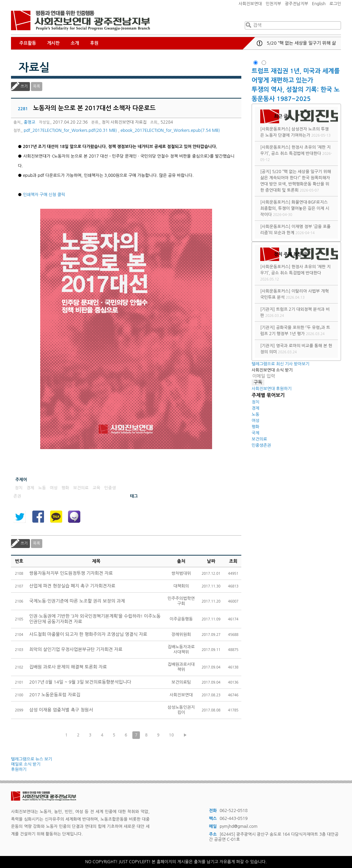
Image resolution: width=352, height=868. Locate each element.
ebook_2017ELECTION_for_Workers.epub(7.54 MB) (170, 130)
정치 (256, 402)
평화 (256, 427)
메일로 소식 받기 (26, 764)
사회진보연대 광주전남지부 (80, 21)
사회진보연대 (250, 4)
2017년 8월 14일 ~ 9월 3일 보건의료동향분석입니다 (80, 682)
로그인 (335, 4)
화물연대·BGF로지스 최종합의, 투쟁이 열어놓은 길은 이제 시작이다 (295, 208)
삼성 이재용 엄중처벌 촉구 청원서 (61, 710)
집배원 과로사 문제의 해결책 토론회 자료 (68, 667)
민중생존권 (261, 445)
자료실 (34, 68)
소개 (75, 43)
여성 (256, 421)
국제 (256, 433)
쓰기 (24, 86)
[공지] (266, 172)
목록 (37, 86)
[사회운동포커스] (275, 129)
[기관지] (268, 309)
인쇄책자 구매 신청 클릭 (44, 195)
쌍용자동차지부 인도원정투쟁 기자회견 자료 (71, 573)
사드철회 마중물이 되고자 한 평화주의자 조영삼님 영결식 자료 (88, 634)
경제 (256, 408)
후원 (94, 43)
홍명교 (30, 122)
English (319, 4)
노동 (256, 414)
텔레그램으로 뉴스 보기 (32, 759)
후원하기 (19, 769)
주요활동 (28, 43)
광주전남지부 (297, 4)
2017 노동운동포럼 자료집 (55, 695)
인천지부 (273, 4)
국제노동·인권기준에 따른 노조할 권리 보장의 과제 (77, 601)
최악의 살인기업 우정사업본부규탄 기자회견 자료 (76, 649)
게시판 (53, 43)
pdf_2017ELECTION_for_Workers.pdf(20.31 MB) (70, 130)
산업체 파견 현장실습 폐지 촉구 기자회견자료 (72, 586)
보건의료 (259, 439)
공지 (260, 43)
